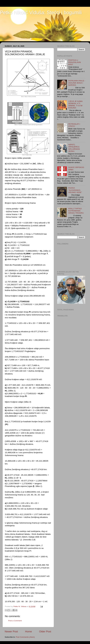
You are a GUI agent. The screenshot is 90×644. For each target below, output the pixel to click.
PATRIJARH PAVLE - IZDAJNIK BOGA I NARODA (77, 83)
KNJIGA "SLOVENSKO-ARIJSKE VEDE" (75, 190)
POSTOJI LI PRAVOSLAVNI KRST (74, 62)
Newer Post (11, 631)
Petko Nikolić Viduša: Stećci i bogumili (41, 13)
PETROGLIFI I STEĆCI (74, 125)
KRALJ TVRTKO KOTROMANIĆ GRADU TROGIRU (76, 211)
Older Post (45, 631)
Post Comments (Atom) (25, 637)
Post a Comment (15, 621)
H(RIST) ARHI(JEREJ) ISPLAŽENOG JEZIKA (74, 148)
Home (29, 631)
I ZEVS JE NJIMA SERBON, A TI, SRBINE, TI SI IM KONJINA (75, 105)
